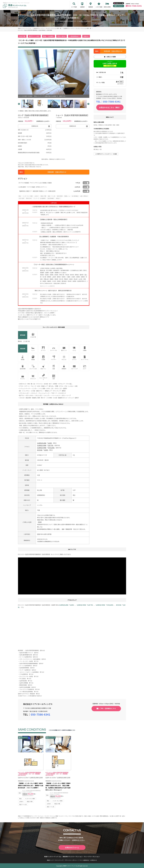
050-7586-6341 (135, 6)
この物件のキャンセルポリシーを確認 (106, 154)
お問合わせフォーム (72, 847)
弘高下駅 (50, 445)
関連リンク (50, 860)
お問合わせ (94, 860)
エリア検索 (74, 7)
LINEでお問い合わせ (110, 64)
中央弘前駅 (51, 448)
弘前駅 (50, 443)
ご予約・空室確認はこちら (108, 708)
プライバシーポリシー (71, 860)
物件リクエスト (119, 6)
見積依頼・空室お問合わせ (57, 172)
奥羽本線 (40, 450)
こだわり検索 (99, 7)
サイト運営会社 (84, 860)
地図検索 (91, 7)
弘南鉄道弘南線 (42, 443)
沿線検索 (82, 7)
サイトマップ (59, 860)
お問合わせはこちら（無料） (110, 107)
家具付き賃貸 (107, 7)
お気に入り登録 (111, 57)
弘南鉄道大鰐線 (42, 445)
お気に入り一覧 (119, 3)
